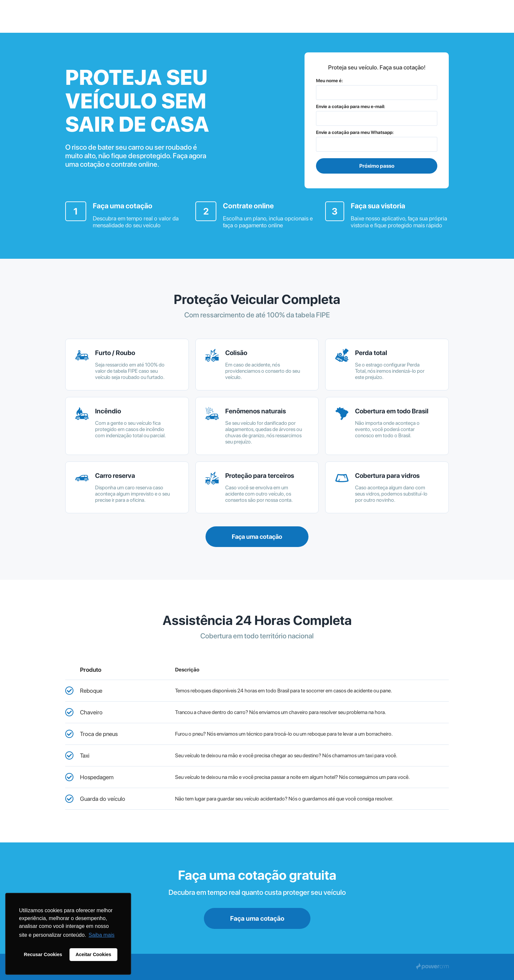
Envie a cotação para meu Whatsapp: (355, 132)
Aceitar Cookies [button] (93, 954)
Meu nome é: (329, 81)
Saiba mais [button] (101, 935)
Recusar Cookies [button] (43, 954)
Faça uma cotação (257, 537)
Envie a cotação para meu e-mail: (351, 106)
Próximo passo (377, 166)
